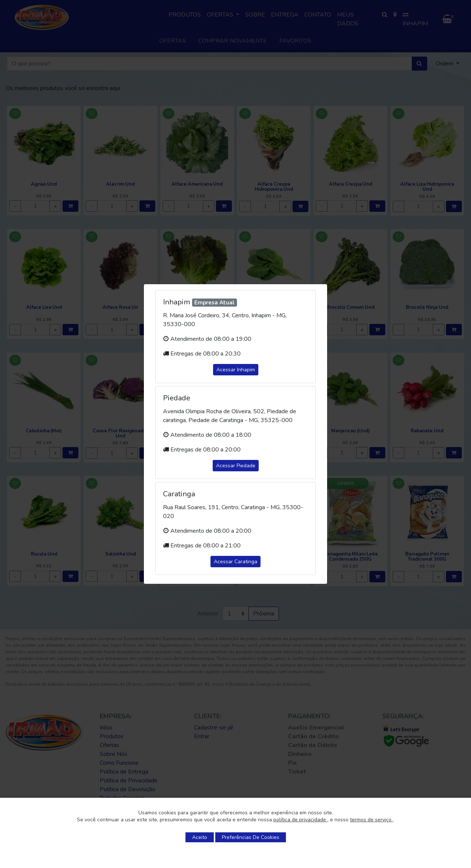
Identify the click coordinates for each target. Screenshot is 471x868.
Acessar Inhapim (236, 370)
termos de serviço (371, 820)
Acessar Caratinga (235, 562)
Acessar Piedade (236, 466)
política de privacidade (300, 820)
